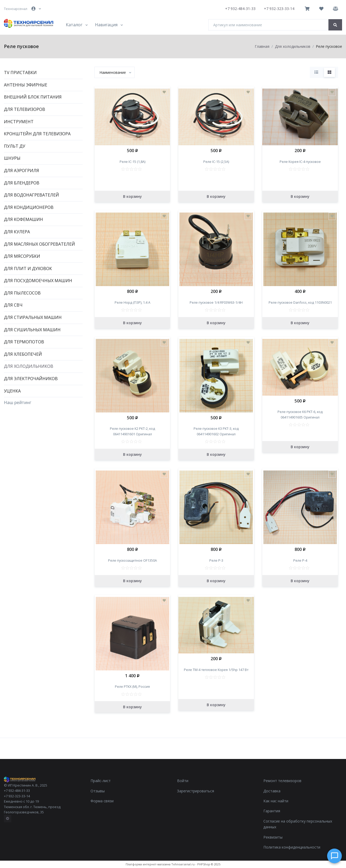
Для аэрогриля (22, 170)
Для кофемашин (23, 219)
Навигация (106, 25)
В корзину (132, 196)
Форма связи (102, 801)
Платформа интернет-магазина (148, 864)
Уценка (12, 391)
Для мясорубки (22, 256)
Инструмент (19, 122)
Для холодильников (29, 366)
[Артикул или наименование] (269, 25)
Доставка (272, 791)
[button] (37, 9)
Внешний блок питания (33, 97)
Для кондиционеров (29, 207)
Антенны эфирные (26, 85)
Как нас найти (276, 801)
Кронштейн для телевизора (37, 134)
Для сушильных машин (32, 330)
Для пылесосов (22, 293)
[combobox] (115, 72)
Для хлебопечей (23, 354)
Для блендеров (22, 183)
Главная (262, 46)
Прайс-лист (101, 781)
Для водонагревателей (31, 195)
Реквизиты (273, 837)
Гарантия (272, 811)
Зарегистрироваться (196, 791)
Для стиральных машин (33, 317)
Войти (183, 781)
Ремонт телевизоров (282, 781)
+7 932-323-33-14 (279, 9)
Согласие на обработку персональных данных (298, 824)
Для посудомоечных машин (38, 281)
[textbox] (113, 72)
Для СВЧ (13, 305)
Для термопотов (24, 342)
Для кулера (17, 232)
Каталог (74, 25)
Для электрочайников (31, 379)
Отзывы (98, 791)
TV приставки (20, 73)
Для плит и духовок (28, 268)
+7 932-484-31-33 (240, 9)
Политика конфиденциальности (292, 847)
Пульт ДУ (15, 146)
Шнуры (12, 158)
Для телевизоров (25, 109)
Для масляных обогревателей (39, 244)
